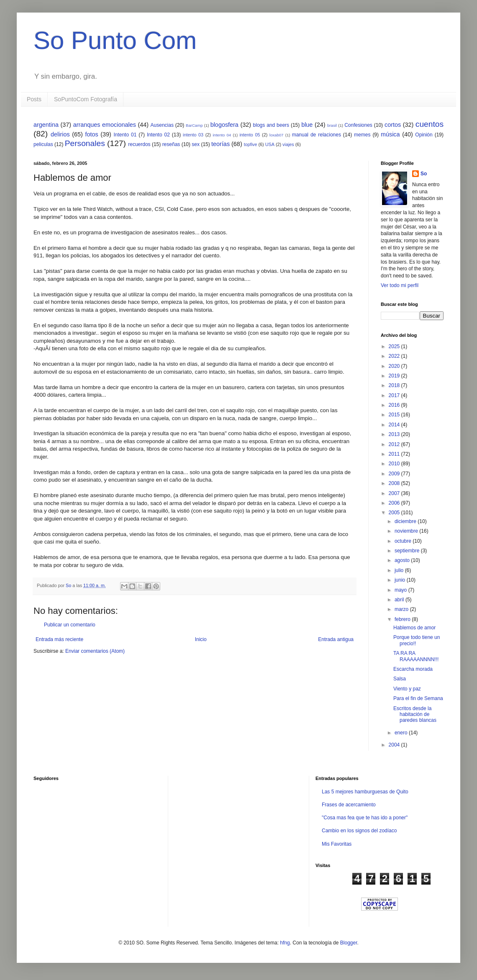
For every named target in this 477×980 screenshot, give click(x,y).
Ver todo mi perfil (400, 285)
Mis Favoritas (337, 844)
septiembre (408, 551)
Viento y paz (407, 689)
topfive (251, 144)
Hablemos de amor (414, 628)
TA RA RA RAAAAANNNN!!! (416, 656)
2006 (395, 503)
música (390, 134)
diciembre (406, 521)
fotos (91, 134)
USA (270, 144)
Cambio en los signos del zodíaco (359, 831)
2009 (395, 474)
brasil (332, 125)
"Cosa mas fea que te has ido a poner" (365, 818)
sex (196, 144)
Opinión (424, 135)
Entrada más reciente (59, 639)
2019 (395, 376)
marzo (402, 609)
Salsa (400, 679)
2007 (395, 493)
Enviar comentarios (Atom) (95, 651)
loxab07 (277, 135)
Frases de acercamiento (349, 805)
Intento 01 (125, 135)
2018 (395, 385)
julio (400, 570)
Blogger (349, 943)
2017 (395, 395)
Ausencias (162, 125)
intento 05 (250, 135)
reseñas (171, 144)
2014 (395, 425)
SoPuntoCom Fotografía (86, 99)
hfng (285, 943)
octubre (404, 541)
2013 (395, 434)
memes (362, 135)
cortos (393, 125)
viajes (288, 144)
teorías (221, 144)
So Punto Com (115, 40)
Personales (85, 143)
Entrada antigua (336, 639)
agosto (403, 560)
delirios (60, 134)
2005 (395, 513)
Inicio (201, 639)
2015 (395, 415)
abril (400, 600)
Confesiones (358, 125)
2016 (395, 405)
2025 (395, 346)
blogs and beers (271, 125)
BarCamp (194, 125)
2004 (395, 745)
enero (402, 733)
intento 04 (222, 135)
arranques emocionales (105, 125)
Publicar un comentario (70, 625)
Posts (34, 99)
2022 (395, 356)
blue (307, 125)
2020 (395, 366)
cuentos (430, 124)
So (424, 174)
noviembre (407, 531)
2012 (395, 444)
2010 (395, 464)
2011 (395, 454)
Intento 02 (158, 135)
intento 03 (193, 135)
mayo (401, 590)
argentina (46, 125)
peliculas (43, 144)
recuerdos (139, 144)
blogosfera (224, 125)
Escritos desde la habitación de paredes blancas (415, 714)
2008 (395, 483)
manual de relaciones (317, 135)
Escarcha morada (413, 669)
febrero (403, 619)
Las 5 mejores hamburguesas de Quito (365, 792)
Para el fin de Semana (418, 698)
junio (401, 580)
